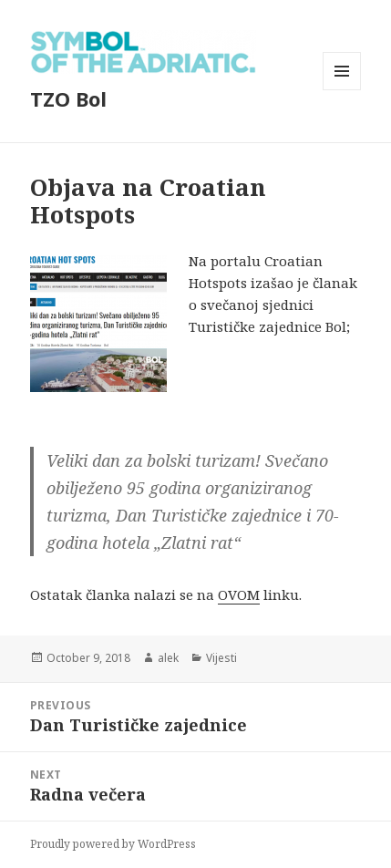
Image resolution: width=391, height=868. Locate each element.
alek (168, 658)
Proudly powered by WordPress (113, 844)
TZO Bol (68, 98)
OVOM (239, 594)
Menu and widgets (342, 90)
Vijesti (221, 658)
